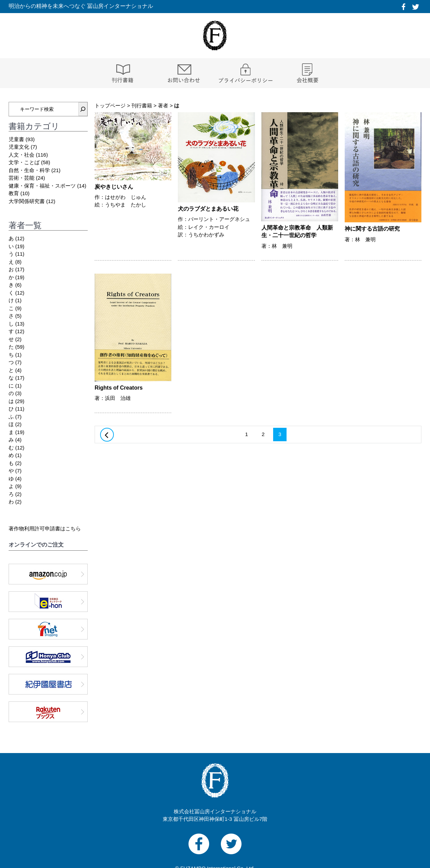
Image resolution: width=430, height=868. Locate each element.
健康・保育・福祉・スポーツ (42, 186)
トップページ (110, 105)
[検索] (83, 109)
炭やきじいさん (114, 187)
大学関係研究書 (27, 201)
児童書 (16, 139)
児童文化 (19, 147)
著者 (163, 105)
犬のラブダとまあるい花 (208, 209)
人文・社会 (21, 155)
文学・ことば (24, 162)
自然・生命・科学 (29, 170)
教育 (14, 193)
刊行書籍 (142, 105)
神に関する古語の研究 (372, 229)
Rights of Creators (119, 388)
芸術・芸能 (21, 178)
